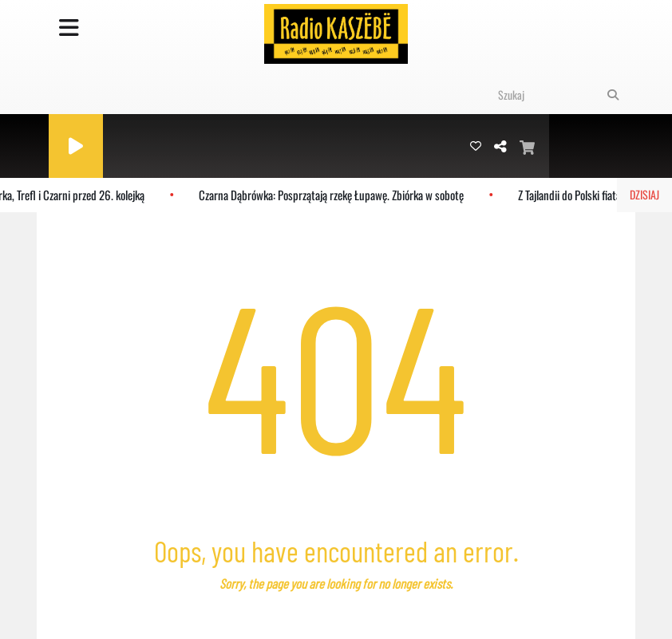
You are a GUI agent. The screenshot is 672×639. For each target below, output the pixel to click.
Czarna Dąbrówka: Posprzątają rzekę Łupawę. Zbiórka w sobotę (334, 195)
